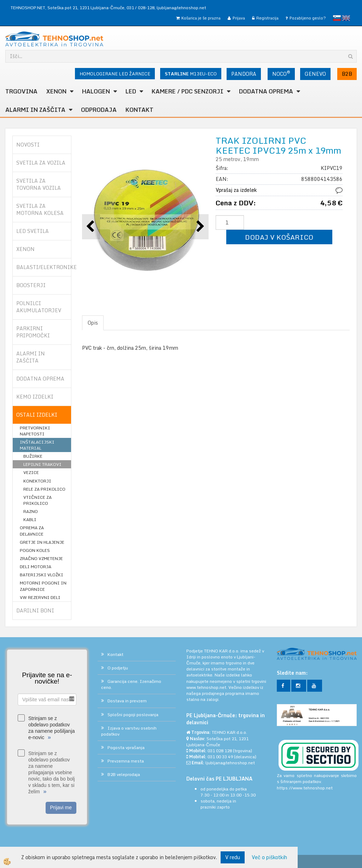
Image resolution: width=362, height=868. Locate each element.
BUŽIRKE (33, 456)
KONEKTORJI (37, 481)
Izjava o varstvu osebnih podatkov (129, 731)
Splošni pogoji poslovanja (133, 715)
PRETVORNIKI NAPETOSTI (35, 431)
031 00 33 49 (220, 757)
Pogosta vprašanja (126, 747)
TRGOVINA (21, 91)
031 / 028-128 (141, 8)
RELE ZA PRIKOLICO (44, 489)
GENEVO (315, 74)
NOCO (281, 73)
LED (131, 91)
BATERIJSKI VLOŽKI (42, 575)
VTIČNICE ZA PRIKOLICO (37, 500)
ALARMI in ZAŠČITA (35, 110)
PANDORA (244, 74)
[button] (200, 227)
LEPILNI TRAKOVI (42, 464)
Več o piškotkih (269, 857)
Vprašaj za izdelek (236, 190)
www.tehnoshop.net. (207, 687)
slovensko (337, 18)
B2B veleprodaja (124, 774)
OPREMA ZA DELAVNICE (32, 531)
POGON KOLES (35, 550)
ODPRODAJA (99, 110)
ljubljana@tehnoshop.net (181, 8)
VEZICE (31, 472)
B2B (347, 74)
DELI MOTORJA (36, 567)
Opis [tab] (93, 323)
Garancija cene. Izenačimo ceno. (131, 684)
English (346, 18)
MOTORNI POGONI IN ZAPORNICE (43, 586)
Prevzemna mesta (126, 761)
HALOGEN (96, 91)
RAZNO (31, 511)
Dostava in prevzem (127, 701)
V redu (233, 857)
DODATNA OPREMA (266, 91)
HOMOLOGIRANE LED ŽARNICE (115, 74)
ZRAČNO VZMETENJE (41, 558)
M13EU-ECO (191, 74)
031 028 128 (220, 751)
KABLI (30, 519)
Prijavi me (61, 807)
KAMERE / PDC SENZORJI (188, 91)
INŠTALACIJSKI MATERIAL (37, 445)
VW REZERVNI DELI (40, 597)
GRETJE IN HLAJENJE (42, 542)
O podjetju (118, 668)
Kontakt (139, 110)
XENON (56, 91)
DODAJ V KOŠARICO (279, 237)
